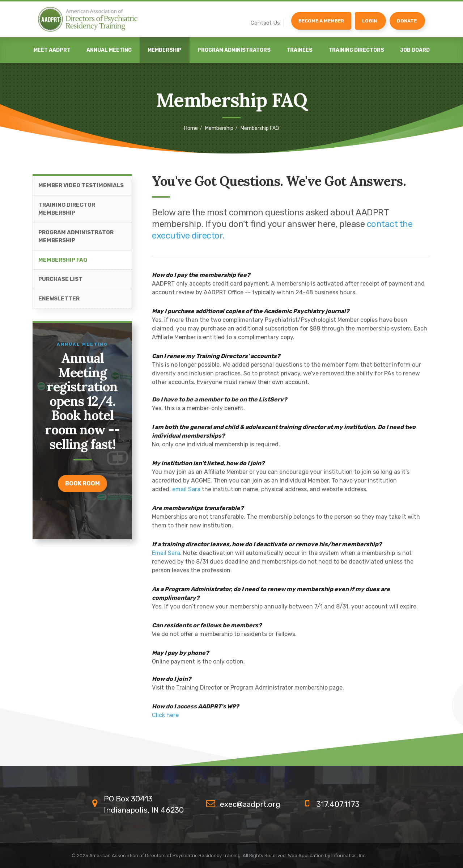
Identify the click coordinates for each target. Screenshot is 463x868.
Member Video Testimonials (81, 186)
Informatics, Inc (348, 856)
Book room (82, 484)
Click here (165, 715)
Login (369, 21)
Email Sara (166, 553)
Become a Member (321, 21)
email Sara (186, 490)
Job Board (415, 50)
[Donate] (407, 21)
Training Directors (356, 50)
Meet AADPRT (52, 50)
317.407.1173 (338, 804)
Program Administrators (234, 50)
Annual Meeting (109, 50)
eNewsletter (59, 299)
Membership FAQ (63, 260)
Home (191, 128)
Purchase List (60, 279)
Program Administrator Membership (76, 237)
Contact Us (265, 23)
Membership (165, 50)
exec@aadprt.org (250, 804)
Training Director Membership (67, 209)
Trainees (300, 50)
